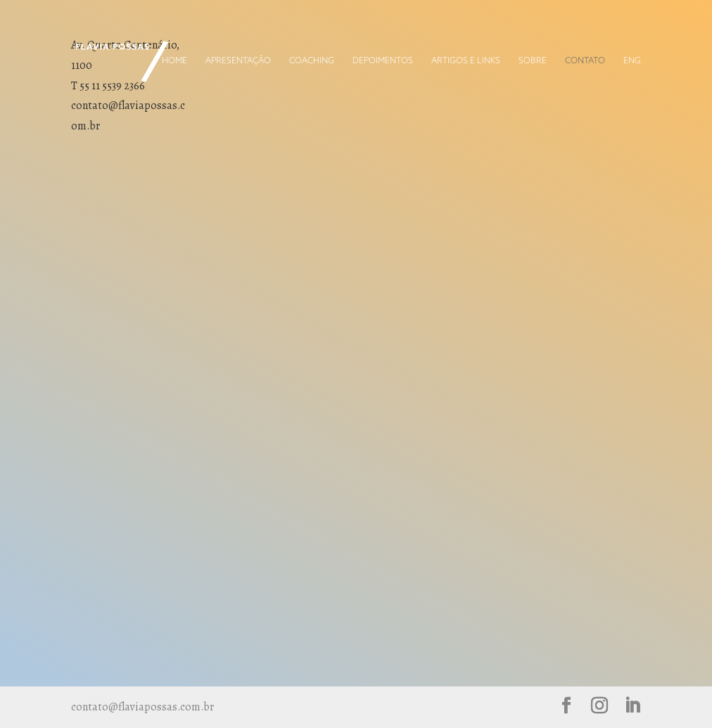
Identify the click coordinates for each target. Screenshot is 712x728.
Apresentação (238, 61)
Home (174, 61)
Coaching (312, 61)
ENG (632, 61)
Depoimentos (383, 61)
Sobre (533, 61)
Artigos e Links (466, 61)
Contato (585, 61)
